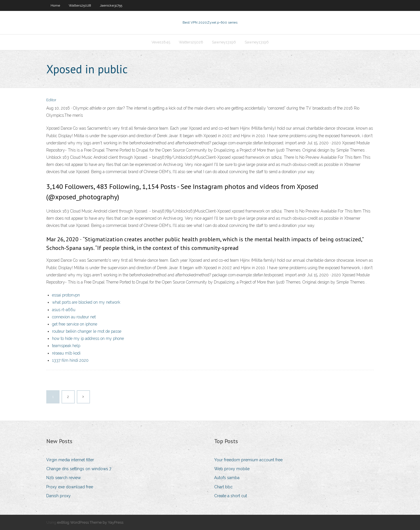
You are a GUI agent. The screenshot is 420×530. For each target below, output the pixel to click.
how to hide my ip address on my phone (88, 338)
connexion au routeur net (74, 317)
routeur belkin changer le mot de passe (87, 331)
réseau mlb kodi (66, 353)
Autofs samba (227, 478)
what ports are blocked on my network (86, 302)
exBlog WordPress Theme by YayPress (90, 522)
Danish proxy (59, 496)
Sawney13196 (224, 42)
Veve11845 (161, 42)
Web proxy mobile (232, 469)
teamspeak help (66, 346)
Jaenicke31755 (111, 5)
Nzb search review (64, 478)
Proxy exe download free (70, 487)
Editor (51, 100)
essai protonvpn (66, 295)
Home (55, 5)
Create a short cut (231, 496)
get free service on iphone (75, 324)
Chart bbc (223, 487)
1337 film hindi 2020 (70, 360)
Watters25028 (80, 5)
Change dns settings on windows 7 (79, 469)
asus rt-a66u (64, 310)
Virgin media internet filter (70, 460)
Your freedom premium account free (248, 460)
